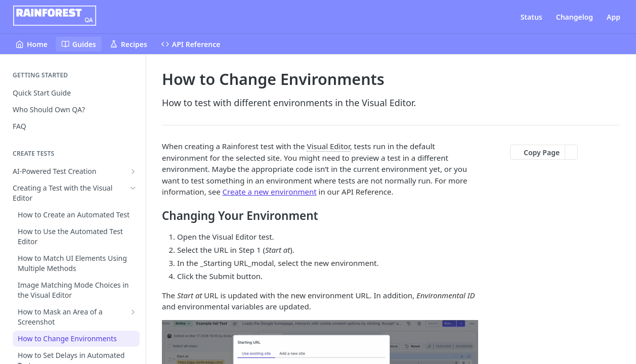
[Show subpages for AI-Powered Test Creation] (133, 171)
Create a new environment (270, 192)
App (613, 17)
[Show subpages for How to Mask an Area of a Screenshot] (133, 312)
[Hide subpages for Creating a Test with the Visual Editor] (133, 188)
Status (532, 17)
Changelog (575, 17)
